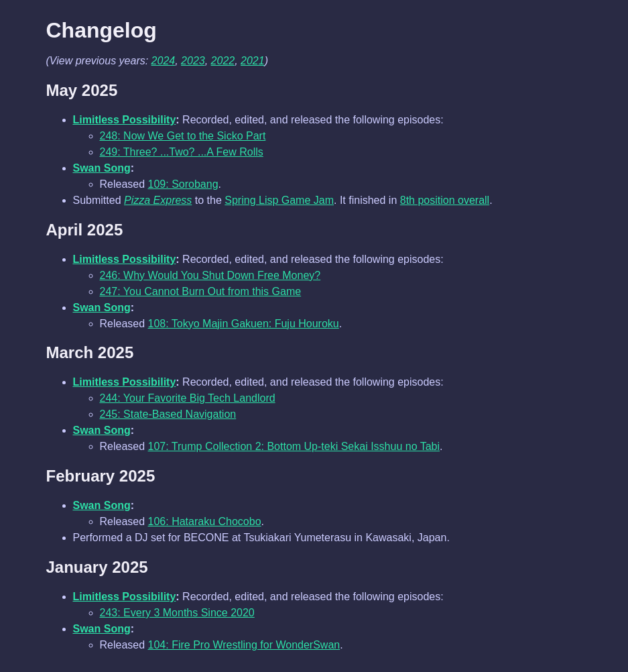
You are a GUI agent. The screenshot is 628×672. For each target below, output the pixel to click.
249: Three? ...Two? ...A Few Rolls (182, 152)
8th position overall (445, 200)
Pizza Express (158, 200)
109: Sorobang (183, 184)
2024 (164, 61)
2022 (223, 61)
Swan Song (102, 168)
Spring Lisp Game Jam (279, 200)
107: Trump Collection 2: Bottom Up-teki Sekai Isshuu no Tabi (294, 446)
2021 (253, 61)
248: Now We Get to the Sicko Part (183, 136)
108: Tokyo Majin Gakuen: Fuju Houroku (244, 324)
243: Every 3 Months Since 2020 (177, 613)
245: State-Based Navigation (168, 414)
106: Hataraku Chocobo (205, 521)
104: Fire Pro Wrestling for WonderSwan (244, 645)
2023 (193, 61)
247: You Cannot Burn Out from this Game (201, 291)
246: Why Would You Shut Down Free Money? (210, 275)
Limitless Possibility (125, 120)
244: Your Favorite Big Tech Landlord (188, 398)
